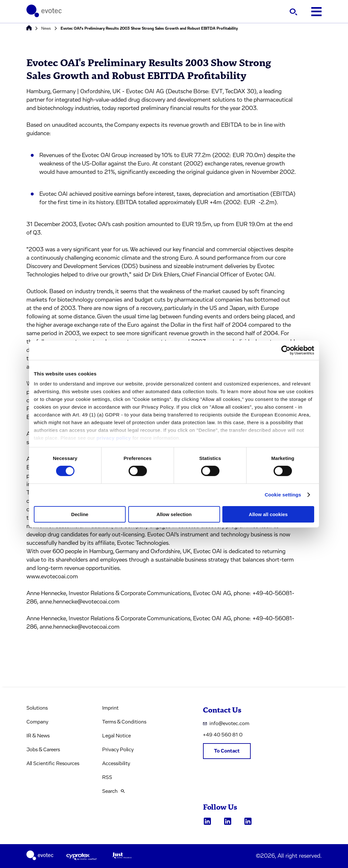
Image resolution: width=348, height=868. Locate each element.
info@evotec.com (226, 723)
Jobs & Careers (43, 750)
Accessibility (116, 763)
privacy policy (114, 438)
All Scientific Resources (53, 763)
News (46, 28)
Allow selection (174, 514)
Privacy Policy (118, 750)
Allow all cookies (268, 514)
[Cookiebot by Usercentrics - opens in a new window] (286, 350)
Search (113, 791)
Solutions (37, 708)
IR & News (38, 736)
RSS (107, 777)
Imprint (110, 708)
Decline (80, 514)
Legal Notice (116, 736)
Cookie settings (283, 495)
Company (37, 722)
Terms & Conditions (124, 722)
